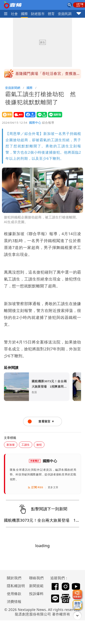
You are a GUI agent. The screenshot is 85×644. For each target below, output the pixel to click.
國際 (24, 14)
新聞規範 (36, 586)
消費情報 (14, 601)
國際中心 (35, 122)
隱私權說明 (15, 586)
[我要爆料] (77, 594)
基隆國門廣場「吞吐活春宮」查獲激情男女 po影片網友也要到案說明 (48, 75)
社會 (14, 14)
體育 (51, 14)
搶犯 (39, 445)
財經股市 (38, 14)
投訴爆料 (36, 594)
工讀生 (26, 445)
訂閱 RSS (35, 487)
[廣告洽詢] (77, 605)
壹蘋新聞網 (13, 88)
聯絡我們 (36, 578)
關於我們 (14, 578)
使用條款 (14, 594)
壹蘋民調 (65, 14)
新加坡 (11, 445)
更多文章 (53, 487)
